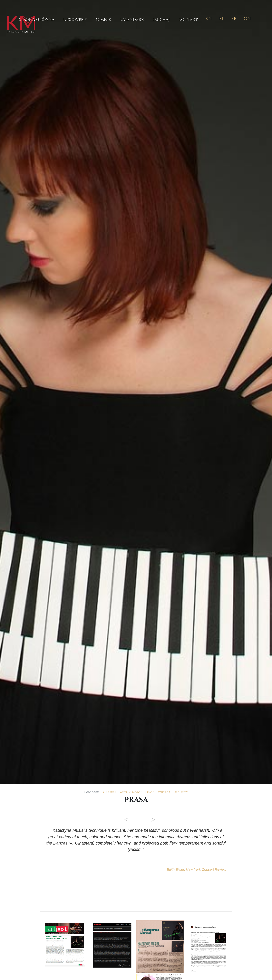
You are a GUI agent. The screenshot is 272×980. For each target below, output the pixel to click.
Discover (92, 792)
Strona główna (37, 19)
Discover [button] (73, 20)
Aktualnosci (131, 792)
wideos (164, 792)
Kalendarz (132, 20)
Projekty (181, 792)
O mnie (103, 20)
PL (222, 19)
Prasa (150, 792)
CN (248, 19)
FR (234, 19)
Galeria (110, 792)
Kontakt (188, 20)
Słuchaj (161, 20)
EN (209, 19)
